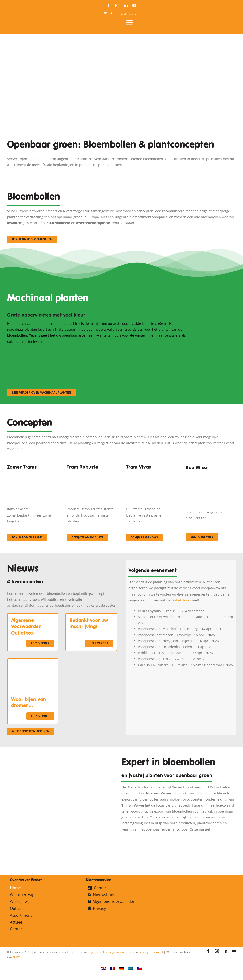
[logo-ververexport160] (17, 24)
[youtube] (134, 5)
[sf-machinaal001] (35, 351)
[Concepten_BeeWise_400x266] (211, 476)
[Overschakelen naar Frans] (112, 968)
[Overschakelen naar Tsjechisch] (140, 968)
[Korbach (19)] (151, 474)
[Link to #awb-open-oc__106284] (179, 23)
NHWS (17, 957)
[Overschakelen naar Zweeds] (131, 968)
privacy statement (151, 952)
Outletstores (181, 600)
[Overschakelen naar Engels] (103, 968)
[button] (111, 13)
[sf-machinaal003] (160, 351)
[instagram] (117, 5)
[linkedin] (126, 5)
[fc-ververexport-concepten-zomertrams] (32, 474)
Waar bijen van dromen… (28, 702)
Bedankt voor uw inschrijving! (89, 623)
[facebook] (109, 5)
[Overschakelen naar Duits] (121, 968)
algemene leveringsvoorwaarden (111, 952)
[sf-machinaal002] (98, 351)
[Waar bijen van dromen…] (33, 662)
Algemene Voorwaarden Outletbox (26, 627)
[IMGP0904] (92, 474)
